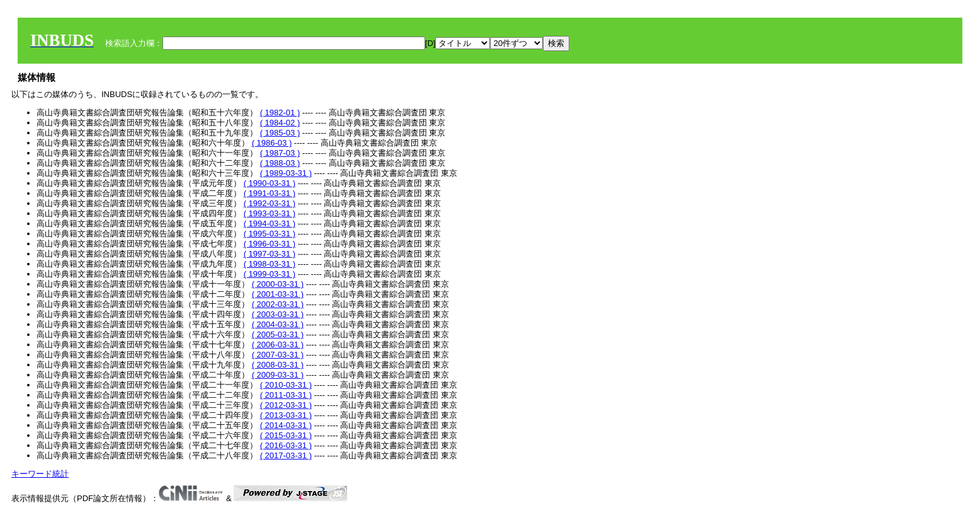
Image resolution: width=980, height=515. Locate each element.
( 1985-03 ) (280, 133)
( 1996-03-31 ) (270, 244)
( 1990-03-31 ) (270, 183)
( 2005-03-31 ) (278, 334)
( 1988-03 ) (280, 163)
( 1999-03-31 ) (270, 274)
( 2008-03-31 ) (278, 365)
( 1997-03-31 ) (270, 254)
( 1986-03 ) (272, 143)
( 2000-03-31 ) (278, 284)
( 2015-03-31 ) (286, 435)
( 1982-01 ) (280, 113)
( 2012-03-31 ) (286, 405)
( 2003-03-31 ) (278, 314)
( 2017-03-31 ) (286, 455)
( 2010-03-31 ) (286, 385)
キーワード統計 (40, 474)
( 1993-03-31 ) (270, 213)
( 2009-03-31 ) (278, 375)
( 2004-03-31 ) (278, 324)
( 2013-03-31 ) (286, 415)
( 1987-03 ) (280, 153)
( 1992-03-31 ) (270, 203)
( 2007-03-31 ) (278, 355)
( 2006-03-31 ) (278, 344)
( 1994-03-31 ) (270, 223)
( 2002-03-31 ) (278, 304)
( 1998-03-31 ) (270, 264)
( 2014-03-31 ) (286, 425)
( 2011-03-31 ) (286, 395)
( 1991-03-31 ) (270, 193)
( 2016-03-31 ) (286, 445)
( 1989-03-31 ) (286, 173)
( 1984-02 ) (280, 123)
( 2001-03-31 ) (278, 294)
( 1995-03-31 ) (270, 234)
